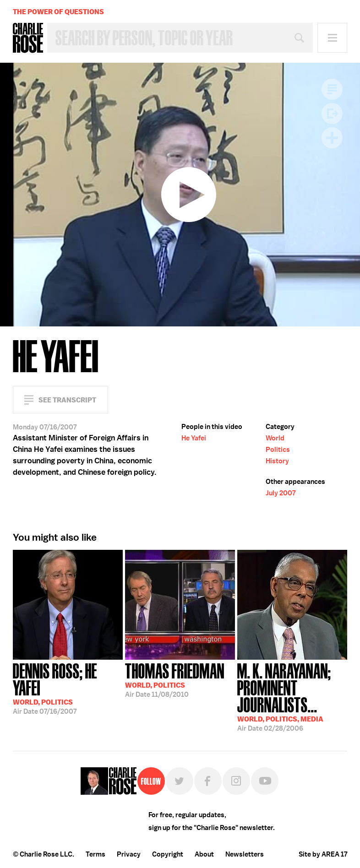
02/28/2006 (292, 696)
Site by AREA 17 (323, 854)
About (204, 854)
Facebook (208, 781)
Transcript (332, 89)
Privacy (129, 854)
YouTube (265, 781)
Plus (332, 138)
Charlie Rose (28, 38)
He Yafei (194, 438)
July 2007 (281, 493)
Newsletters (245, 854)
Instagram (236, 781)
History (277, 461)
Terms (95, 854)
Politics (278, 450)
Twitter (180, 781)
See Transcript (67, 400)
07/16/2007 (68, 688)
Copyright (168, 854)
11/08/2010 (175, 679)
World (275, 438)
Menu (332, 38)
